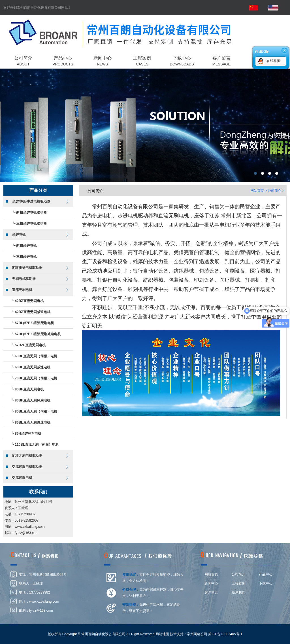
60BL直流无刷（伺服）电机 (36, 356)
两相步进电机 (26, 246)
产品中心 (266, 574)
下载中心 (266, 583)
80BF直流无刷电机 (29, 389)
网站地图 (162, 634)
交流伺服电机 (22, 478)
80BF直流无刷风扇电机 (32, 400)
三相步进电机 (26, 257)
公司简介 (238, 574)
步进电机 (19, 235)
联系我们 (238, 592)
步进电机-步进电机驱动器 (31, 201)
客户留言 (211, 592)
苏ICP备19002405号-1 (225, 634)
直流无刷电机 (22, 290)
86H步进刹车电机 (28, 433)
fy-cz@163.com (27, 533)
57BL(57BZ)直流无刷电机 (34, 323)
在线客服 (273, 61)
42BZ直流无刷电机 (29, 301)
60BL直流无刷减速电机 (32, 367)
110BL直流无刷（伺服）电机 (37, 445)
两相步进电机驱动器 (31, 212)
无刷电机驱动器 (24, 279)
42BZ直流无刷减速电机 (32, 312)
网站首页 (257, 191)
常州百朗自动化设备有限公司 (145, 125)
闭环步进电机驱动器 (27, 268)
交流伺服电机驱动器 (27, 467)
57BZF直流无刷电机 (30, 345)
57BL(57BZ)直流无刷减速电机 (38, 334)
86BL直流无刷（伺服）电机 (36, 411)
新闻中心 (211, 583)
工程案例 (238, 583)
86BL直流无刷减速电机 (32, 422)
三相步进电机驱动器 (31, 224)
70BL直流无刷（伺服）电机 (36, 378)
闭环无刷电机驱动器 (27, 456)
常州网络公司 (197, 634)
